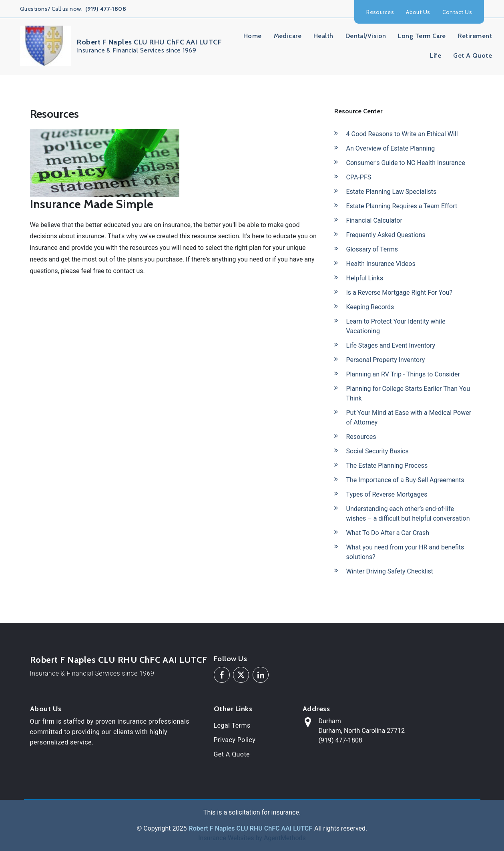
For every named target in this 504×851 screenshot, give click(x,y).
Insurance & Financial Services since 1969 (92, 673)
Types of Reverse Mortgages (387, 494)
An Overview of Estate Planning (391, 148)
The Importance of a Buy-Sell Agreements (405, 480)
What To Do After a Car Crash (388, 533)
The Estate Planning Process (387, 466)
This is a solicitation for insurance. (252, 812)
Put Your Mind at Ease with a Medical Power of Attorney (409, 417)
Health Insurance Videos (381, 264)
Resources (380, 12)
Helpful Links (365, 278)
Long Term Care (422, 36)
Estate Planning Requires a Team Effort (402, 206)
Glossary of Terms (372, 249)
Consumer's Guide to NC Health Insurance (406, 163)
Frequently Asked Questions (386, 235)
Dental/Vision (366, 36)
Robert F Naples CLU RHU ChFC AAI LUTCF (119, 660)
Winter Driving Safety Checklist (390, 571)
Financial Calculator (374, 220)
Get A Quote (473, 55)
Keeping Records (370, 307)
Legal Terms (232, 725)
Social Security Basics (377, 451)
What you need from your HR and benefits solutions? (405, 552)
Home (253, 36)
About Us (418, 12)
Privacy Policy (235, 740)
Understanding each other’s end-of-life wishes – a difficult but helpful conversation (408, 514)
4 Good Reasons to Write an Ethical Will (402, 134)
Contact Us (457, 12)
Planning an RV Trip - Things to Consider (403, 374)
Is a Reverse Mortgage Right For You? (400, 293)
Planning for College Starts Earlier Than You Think (408, 393)
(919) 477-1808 (105, 9)
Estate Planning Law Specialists (392, 192)
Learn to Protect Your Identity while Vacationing (396, 326)
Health (323, 36)
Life (436, 55)
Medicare (288, 36)
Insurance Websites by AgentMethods (252, 838)
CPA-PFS (359, 177)
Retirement (475, 36)
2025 (180, 828)
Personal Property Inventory (386, 360)
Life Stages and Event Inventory (391, 345)
